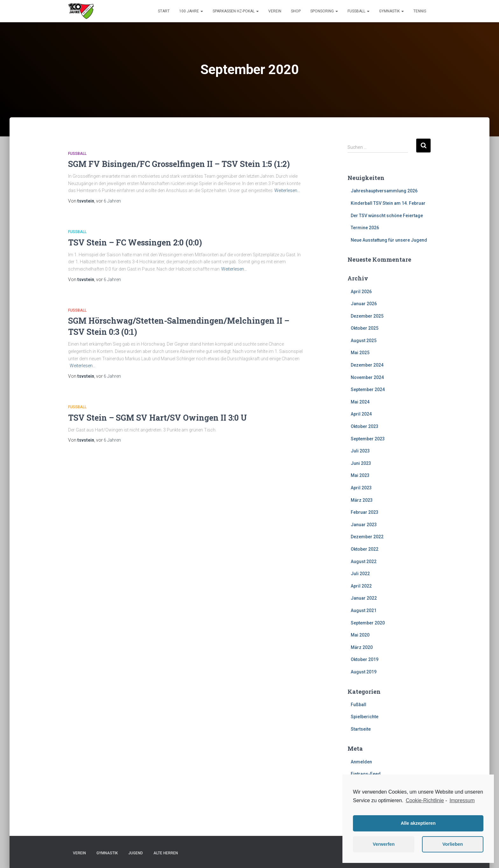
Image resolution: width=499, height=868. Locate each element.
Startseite (361, 729)
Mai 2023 (360, 475)
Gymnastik (391, 11)
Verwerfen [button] (384, 844)
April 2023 (361, 488)
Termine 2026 (365, 228)
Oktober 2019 (365, 659)
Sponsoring (324, 11)
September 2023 (368, 439)
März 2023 (362, 500)
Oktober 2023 (365, 426)
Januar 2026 (364, 304)
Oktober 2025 (365, 328)
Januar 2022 (364, 598)
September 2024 (368, 389)
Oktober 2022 (365, 549)
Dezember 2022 (367, 537)
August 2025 (364, 341)
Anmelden (361, 762)
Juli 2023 (360, 451)
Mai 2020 (360, 635)
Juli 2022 (360, 574)
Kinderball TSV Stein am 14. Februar (388, 203)
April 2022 (361, 586)
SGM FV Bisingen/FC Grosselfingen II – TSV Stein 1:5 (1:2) (179, 164)
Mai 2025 (360, 353)
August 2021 (364, 610)
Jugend (136, 853)
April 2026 (361, 292)
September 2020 (368, 623)
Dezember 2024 (367, 365)
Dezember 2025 (367, 316)
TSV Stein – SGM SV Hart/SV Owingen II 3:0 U (158, 418)
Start (164, 11)
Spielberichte (365, 717)
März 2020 (362, 647)
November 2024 (367, 377)
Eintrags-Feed (366, 774)
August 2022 (364, 561)
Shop (296, 11)
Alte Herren (166, 853)
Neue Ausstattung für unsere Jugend (389, 240)
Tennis (420, 11)
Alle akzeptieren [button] (418, 823)
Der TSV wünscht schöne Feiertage (387, 216)
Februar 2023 (365, 512)
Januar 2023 (364, 525)
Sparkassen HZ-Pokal (236, 11)
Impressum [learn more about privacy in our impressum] (462, 800)
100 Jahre (191, 11)
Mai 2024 (360, 402)
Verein (275, 11)
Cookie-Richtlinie (425, 800)
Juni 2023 (361, 463)
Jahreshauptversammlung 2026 (384, 191)
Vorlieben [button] (453, 844)
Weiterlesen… (287, 190)
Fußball (358, 11)
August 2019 (364, 672)
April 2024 (361, 414)
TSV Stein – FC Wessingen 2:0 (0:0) (135, 242)
